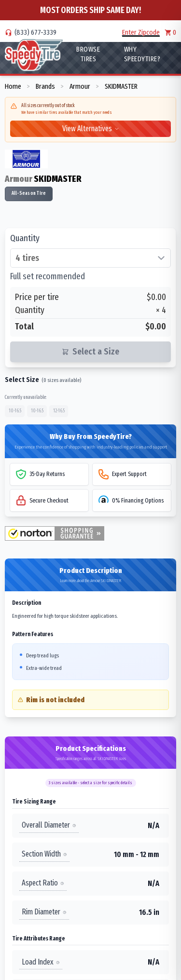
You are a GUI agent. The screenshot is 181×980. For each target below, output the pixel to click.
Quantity (25, 238)
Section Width (44, 854)
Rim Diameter (44, 912)
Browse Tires (88, 54)
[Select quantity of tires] (90, 258)
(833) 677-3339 (35, 32)
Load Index (41, 962)
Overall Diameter (49, 825)
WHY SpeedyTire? (142, 54)
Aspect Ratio (43, 883)
